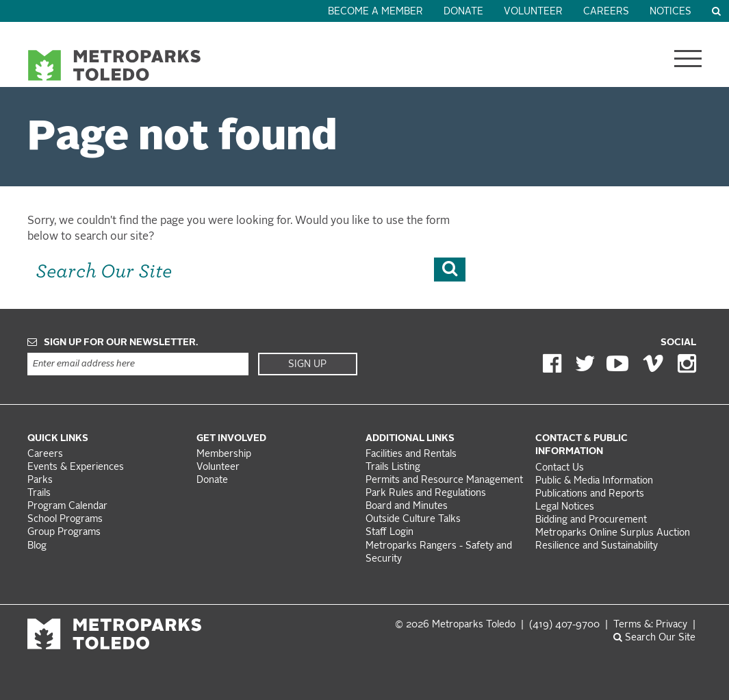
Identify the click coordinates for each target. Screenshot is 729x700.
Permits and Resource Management (444, 480)
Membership (225, 454)
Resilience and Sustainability (597, 546)
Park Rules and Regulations (426, 493)
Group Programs (64, 533)
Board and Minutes (407, 507)
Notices (670, 12)
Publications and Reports (590, 494)
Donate (463, 12)
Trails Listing (393, 467)
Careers (606, 12)
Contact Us (560, 468)
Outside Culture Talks (413, 520)
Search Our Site (654, 638)
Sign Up (307, 364)
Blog (37, 546)
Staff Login (389, 533)
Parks (40, 480)
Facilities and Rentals (411, 454)
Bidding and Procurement (591, 520)
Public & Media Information (594, 481)
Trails (39, 493)
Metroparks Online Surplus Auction (613, 533)
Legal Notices (565, 507)
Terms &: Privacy (650, 625)
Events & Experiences (76, 467)
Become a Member (375, 12)
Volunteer (533, 12)
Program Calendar (67, 507)
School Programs (65, 520)
